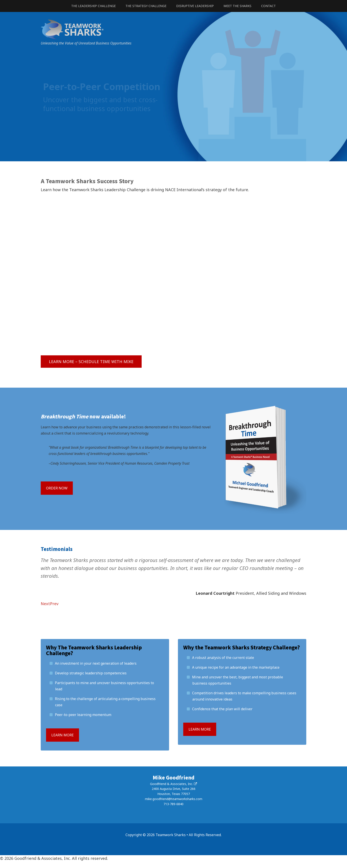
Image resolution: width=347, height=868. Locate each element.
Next (45, 604)
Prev (54, 604)
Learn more (63, 735)
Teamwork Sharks (173, 29)
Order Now (57, 488)
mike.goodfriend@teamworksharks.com (174, 799)
